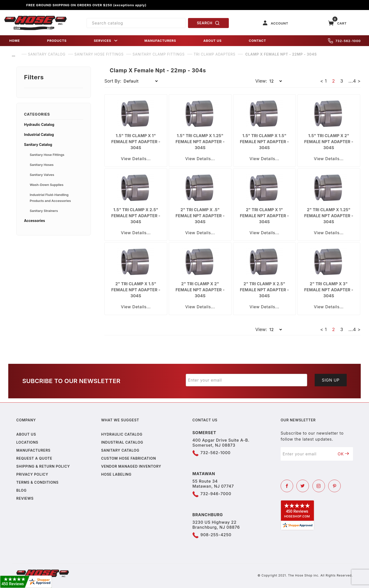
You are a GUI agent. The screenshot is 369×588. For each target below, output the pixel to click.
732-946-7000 (216, 494)
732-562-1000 (344, 41)
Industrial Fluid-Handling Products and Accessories (50, 198)
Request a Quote (34, 458)
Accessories (35, 221)
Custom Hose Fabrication (129, 458)
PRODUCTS (57, 41)
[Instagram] (319, 486)
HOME (15, 41)
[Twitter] (303, 486)
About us (26, 434)
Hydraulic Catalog (39, 124)
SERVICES (106, 41)
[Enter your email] (246, 380)
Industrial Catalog (39, 134)
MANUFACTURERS (160, 41)
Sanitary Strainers (44, 211)
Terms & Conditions (37, 482)
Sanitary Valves (42, 175)
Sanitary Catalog (38, 144)
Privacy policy (32, 474)
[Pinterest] (334, 486)
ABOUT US (212, 41)
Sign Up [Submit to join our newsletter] (331, 380)
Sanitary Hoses (42, 165)
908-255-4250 (216, 535)
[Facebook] (287, 486)
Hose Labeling (116, 474)
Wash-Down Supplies (47, 185)
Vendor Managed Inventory (131, 466)
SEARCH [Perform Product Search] (209, 23)
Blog (21, 490)
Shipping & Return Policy (43, 466)
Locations (27, 442)
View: (261, 81)
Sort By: (113, 81)
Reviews (25, 498)
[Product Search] (136, 23)
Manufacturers (33, 450)
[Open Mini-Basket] (337, 23)
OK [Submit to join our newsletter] (343, 454)
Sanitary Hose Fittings (47, 155)
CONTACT (257, 41)
